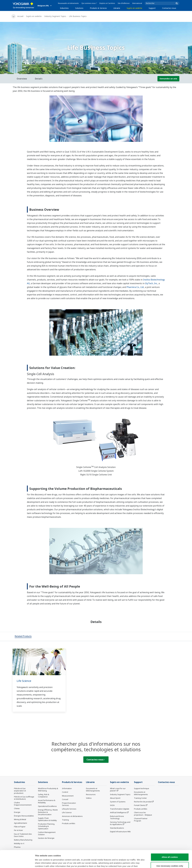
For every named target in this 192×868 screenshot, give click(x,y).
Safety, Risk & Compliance (44, 796)
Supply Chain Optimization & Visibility (47, 819)
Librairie (117, 8)
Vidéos (89, 798)
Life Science (24, 681)
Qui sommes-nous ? (89, 3)
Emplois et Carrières (107, 3)
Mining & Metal (20, 819)
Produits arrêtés (69, 823)
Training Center (140, 798)
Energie (17, 812)
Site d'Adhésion (124, 3)
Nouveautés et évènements (68, 3)
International (137, 3)
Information (67, 788)
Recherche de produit (143, 802)
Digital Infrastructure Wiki (120, 832)
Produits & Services (98, 8)
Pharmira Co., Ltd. (135, 287)
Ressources (91, 794)
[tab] (23, 636)
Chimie (17, 808)
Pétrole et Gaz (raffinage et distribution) (24, 798)
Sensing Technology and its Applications (120, 823)
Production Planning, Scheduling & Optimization (46, 826)
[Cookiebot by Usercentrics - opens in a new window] (17, 863)
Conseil (65, 799)
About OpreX (115, 798)
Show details (140, 863)
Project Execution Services (69, 804)
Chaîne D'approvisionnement (23, 804)
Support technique (142, 788)
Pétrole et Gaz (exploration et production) (20, 791)
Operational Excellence (47, 806)
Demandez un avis (168, 79)
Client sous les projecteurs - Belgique (143, 814)
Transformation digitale (120, 809)
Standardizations (117, 828)
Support (152, 8)
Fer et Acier (18, 830)
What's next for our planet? (118, 790)
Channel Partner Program (141, 820)
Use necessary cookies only (170, 848)
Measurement (68, 796)
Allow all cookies (170, 840)
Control (65, 792)
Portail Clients (140, 805)
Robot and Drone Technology (117, 817)
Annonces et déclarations (72, 816)
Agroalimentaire (21, 823)
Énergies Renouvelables (24, 816)
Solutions (79, 8)
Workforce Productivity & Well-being (48, 790)
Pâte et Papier (20, 827)
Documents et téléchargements (93, 790)
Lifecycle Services (69, 809)
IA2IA (112, 805)
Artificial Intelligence (118, 812)
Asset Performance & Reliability (47, 801)
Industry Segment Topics (55, 16)
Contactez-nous (169, 8)
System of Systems (118, 802)
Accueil (20, 16)
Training (65, 820)
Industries (64, 8)
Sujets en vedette (134, 8)
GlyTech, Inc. (151, 283)
